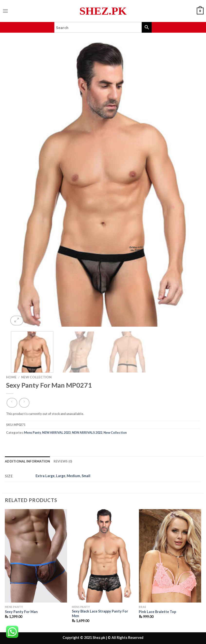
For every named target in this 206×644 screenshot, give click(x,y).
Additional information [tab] (28, 461)
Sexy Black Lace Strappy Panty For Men (100, 614)
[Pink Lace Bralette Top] (170, 556)
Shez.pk (103, 11)
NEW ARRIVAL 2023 (56, 433)
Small (86, 476)
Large (61, 476)
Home (11, 377)
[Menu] (5, 11)
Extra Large (45, 476)
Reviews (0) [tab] (63, 461)
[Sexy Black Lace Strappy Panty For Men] (103, 556)
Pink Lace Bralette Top (157, 612)
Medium (73, 476)
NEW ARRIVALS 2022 (87, 433)
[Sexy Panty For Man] (36, 556)
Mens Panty (33, 433)
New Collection (36, 377)
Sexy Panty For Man (21, 612)
